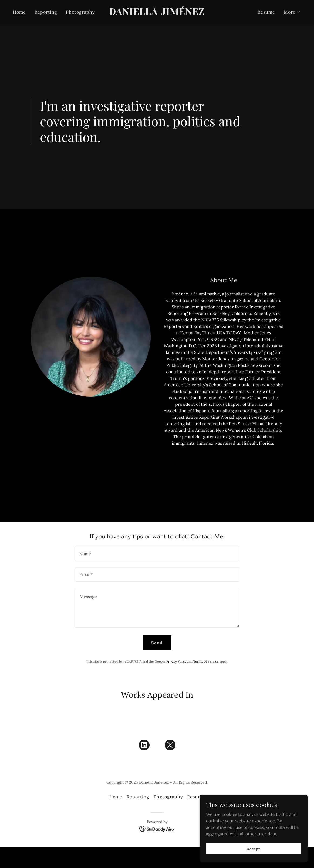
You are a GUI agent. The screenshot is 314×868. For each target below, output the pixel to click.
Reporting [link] (46, 12)
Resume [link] (266, 12)
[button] (292, 12)
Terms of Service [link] (206, 661)
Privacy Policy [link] (176, 661)
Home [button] (116, 797)
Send (157, 643)
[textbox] (157, 554)
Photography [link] (80, 12)
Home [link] (19, 12)
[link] (157, 13)
